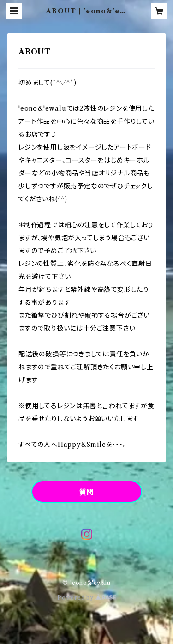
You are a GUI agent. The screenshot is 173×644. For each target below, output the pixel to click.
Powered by (86, 598)
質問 (87, 492)
